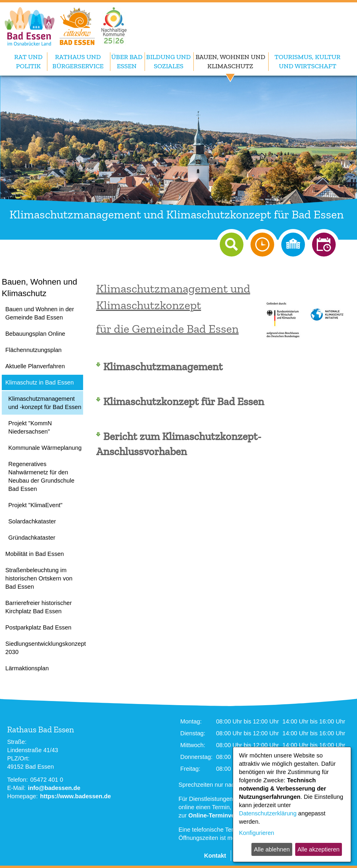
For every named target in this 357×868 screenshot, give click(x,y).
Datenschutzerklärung (268, 813)
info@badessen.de (54, 788)
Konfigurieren (257, 833)
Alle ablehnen (272, 849)
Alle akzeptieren (319, 849)
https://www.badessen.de (76, 796)
